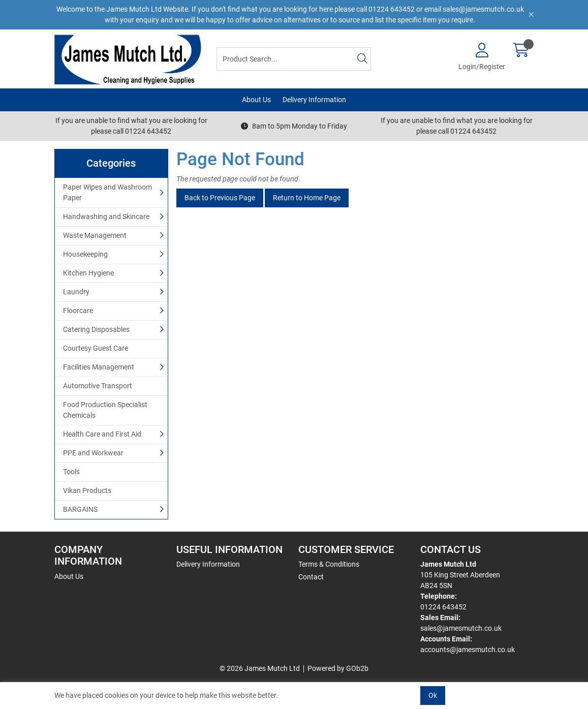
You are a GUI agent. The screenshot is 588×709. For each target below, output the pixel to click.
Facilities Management (99, 367)
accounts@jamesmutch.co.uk (468, 650)
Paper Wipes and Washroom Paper (107, 192)
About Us (256, 100)
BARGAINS (80, 509)
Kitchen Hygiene (88, 273)
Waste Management (95, 235)
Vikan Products (87, 490)
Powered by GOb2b (338, 668)
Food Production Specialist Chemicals (105, 410)
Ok (433, 695)
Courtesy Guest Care (96, 348)
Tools (71, 472)
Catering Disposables (96, 329)
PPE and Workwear (93, 453)
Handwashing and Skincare (106, 217)
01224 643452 (443, 607)
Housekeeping (85, 254)
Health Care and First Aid (102, 434)
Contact (311, 577)
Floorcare (78, 311)
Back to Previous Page (220, 198)
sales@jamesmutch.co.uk (461, 628)
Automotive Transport (98, 386)
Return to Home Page (307, 198)
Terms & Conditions (329, 564)
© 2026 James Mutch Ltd (260, 668)
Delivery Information (314, 100)
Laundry (76, 292)
